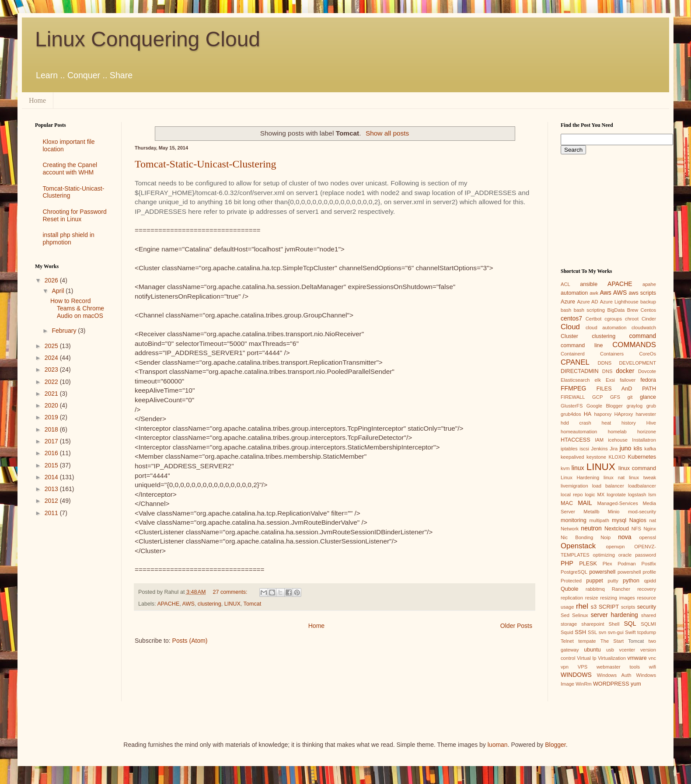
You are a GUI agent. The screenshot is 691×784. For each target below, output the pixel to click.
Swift (630, 632)
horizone (647, 432)
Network (570, 529)
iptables (569, 449)
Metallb (591, 512)
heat (606, 423)
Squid (567, 632)
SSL (592, 632)
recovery (647, 589)
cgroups (613, 319)
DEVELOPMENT (637, 363)
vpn (565, 667)
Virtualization (612, 658)
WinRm (584, 684)
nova (625, 537)
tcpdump (647, 632)
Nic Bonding (577, 537)
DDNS (605, 363)
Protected (571, 581)
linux (578, 468)
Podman (627, 564)
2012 (52, 501)
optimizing (604, 555)
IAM (599, 440)
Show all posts (387, 133)
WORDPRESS (611, 684)
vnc (652, 658)
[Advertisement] (72, 559)
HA (588, 414)
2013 (52, 489)
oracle (625, 555)
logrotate (616, 495)
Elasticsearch (575, 380)
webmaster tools (618, 667)
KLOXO (617, 457)
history (629, 423)
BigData (616, 310)
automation (574, 293)
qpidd (650, 581)
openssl (647, 537)
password (646, 555)
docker (625, 371)
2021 (52, 394)
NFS (636, 529)
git (630, 397)
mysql (619, 520)
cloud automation (606, 328)
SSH (580, 632)
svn (602, 632)
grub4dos (571, 414)
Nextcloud (617, 529)
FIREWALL (573, 397)
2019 (52, 417)
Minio (614, 512)
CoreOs (647, 354)
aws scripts (642, 293)
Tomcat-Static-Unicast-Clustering (206, 164)
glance (648, 397)
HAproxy (623, 414)
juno (625, 448)
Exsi (610, 380)
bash (566, 310)
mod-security (642, 512)
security (647, 607)
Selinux (580, 615)
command (643, 336)
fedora (648, 380)
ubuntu (592, 650)
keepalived (572, 457)
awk (594, 293)
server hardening (614, 615)
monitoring (574, 520)
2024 (52, 358)
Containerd (573, 354)
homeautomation (579, 432)
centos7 (571, 318)
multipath (599, 520)
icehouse (618, 440)
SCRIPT (609, 607)
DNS (607, 371)
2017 (52, 441)
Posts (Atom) (190, 641)
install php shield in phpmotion (69, 239)
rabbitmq (595, 589)
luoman (498, 745)
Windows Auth (614, 675)
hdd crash (576, 423)
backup (648, 302)
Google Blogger (605, 406)
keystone (596, 457)
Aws (605, 293)
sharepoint (593, 624)
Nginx (650, 529)
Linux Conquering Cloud (148, 39)
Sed (565, 615)
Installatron (644, 440)
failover (628, 380)
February (65, 331)
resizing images (617, 598)
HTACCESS (576, 440)
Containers (612, 354)
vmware (637, 658)
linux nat (614, 477)
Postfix (649, 564)
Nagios (638, 520)
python (631, 581)
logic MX (595, 495)
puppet (595, 581)
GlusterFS (572, 406)
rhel (582, 606)
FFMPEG (573, 388)
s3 (594, 607)
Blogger (555, 745)
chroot (632, 319)
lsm (652, 495)
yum (636, 684)
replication (572, 598)
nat (653, 520)
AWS (188, 604)
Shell (614, 624)
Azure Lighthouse (619, 302)
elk (598, 380)
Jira (614, 449)
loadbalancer (642, 486)
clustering (209, 604)
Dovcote (647, 371)
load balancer (608, 486)
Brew (633, 310)
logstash (637, 495)
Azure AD (587, 302)
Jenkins (600, 449)
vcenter (627, 650)
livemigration (574, 486)
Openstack (578, 546)
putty (613, 581)
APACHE (168, 604)
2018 (52, 429)
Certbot (594, 319)
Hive (651, 423)
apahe (649, 284)
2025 (52, 346)
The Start (612, 641)
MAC (567, 503)
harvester (646, 414)
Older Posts (516, 626)
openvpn (616, 547)
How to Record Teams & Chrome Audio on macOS (77, 308)
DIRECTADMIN (580, 371)
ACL (565, 284)
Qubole (570, 589)
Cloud (570, 327)
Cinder (649, 319)
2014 (52, 477)
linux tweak (642, 477)
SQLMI (648, 624)
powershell (602, 572)
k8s (638, 449)
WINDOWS (576, 675)
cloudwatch (644, 328)
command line (582, 345)
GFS (615, 397)
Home (37, 100)
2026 (52, 280)
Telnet (567, 641)
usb (610, 650)
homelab (617, 432)
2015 (52, 465)
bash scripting (589, 310)
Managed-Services (617, 503)
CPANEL (575, 362)
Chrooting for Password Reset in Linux (75, 215)
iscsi (584, 449)
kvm (565, 468)
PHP (567, 563)
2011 (52, 513)
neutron (591, 528)
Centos (648, 310)
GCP (597, 397)
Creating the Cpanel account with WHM (70, 169)
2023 (52, 369)
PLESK (588, 564)
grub (651, 406)
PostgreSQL (574, 572)
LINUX (232, 604)
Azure (568, 302)
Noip (605, 537)
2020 (52, 405)
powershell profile (637, 572)
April (59, 291)
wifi (653, 667)
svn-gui (616, 632)
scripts (628, 607)
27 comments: (231, 592)
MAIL (585, 503)
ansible (589, 284)
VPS (583, 667)
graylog (634, 406)
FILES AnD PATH (626, 389)
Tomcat (253, 604)
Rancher (621, 589)
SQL (630, 624)
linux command (637, 468)
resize (592, 598)
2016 (52, 453)
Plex (607, 564)
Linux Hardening (580, 477)
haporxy (603, 414)
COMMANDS (634, 345)
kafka (650, 449)
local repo (572, 495)
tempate (587, 641)
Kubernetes (642, 457)
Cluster (569, 336)
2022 (52, 382)
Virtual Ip (586, 658)
